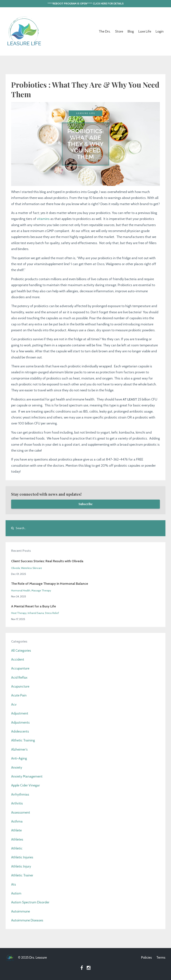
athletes (17, 839)
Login (160, 31)
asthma (17, 821)
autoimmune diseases (27, 920)
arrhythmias (20, 794)
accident (18, 659)
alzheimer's (19, 749)
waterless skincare (31, 568)
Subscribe (86, 504)
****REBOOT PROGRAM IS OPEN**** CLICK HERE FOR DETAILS (86, 4)
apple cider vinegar (26, 785)
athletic (17, 848)
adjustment (20, 713)
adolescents (20, 731)
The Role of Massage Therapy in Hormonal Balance (50, 584)
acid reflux (19, 678)
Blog (131, 31)
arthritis (17, 803)
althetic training (23, 740)
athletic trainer (22, 875)
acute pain (19, 695)
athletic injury (21, 866)
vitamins (43, 219)
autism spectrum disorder (30, 902)
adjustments (20, 722)
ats (14, 884)
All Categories (21, 651)
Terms (161, 958)
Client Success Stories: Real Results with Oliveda (47, 561)
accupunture (20, 668)
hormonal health (21, 590)
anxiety (17, 767)
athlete (16, 830)
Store (119, 31)
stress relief (52, 613)
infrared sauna (36, 613)
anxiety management (27, 776)
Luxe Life (145, 31)
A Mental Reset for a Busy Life (34, 606)
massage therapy (41, 590)
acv (14, 704)
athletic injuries (22, 857)
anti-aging (19, 758)
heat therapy (19, 613)
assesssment (21, 812)
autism (16, 893)
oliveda (16, 568)
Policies (146, 958)
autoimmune (21, 911)
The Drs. (105, 31)
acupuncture (20, 686)
